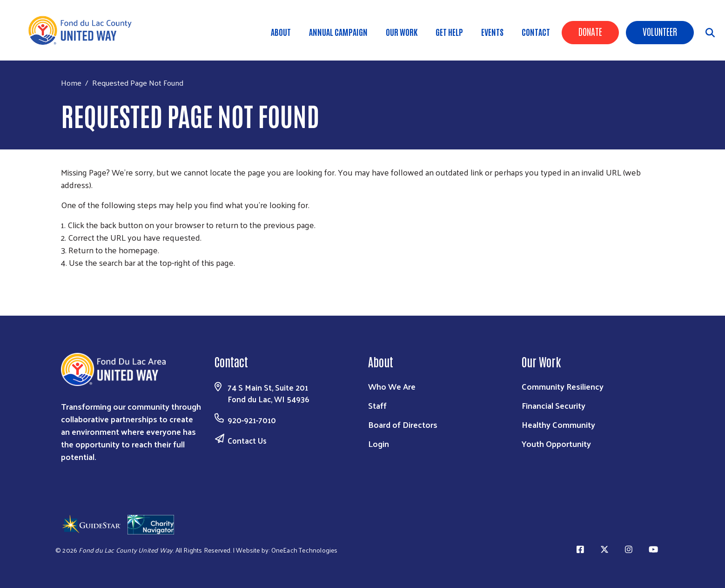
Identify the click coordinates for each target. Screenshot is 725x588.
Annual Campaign (338, 32)
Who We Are (392, 386)
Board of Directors (403, 424)
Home (71, 83)
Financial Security (554, 405)
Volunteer (660, 31)
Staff (377, 405)
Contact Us (247, 440)
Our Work (402, 32)
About (281, 32)
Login (379, 443)
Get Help (449, 32)
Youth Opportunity (556, 443)
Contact (536, 32)
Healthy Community (558, 424)
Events (492, 32)
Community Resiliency (563, 386)
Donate (590, 31)
